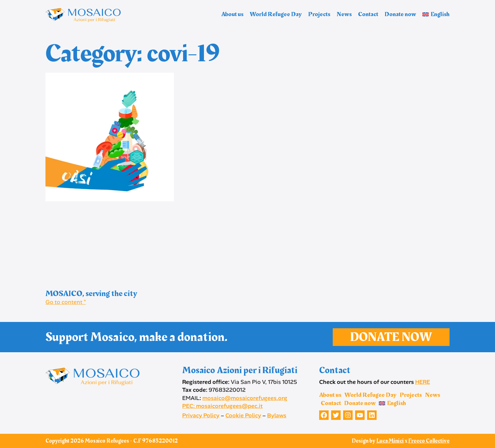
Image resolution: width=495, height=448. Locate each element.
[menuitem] (436, 14)
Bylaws (277, 415)
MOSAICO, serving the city (91, 294)
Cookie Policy (243, 415)
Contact (368, 14)
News (344, 14)
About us (232, 14)
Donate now (400, 14)
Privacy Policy (201, 415)
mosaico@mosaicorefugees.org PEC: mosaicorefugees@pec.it (235, 402)
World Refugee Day (276, 14)
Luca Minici (390, 441)
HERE (423, 382)
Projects (319, 14)
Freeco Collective (429, 441)
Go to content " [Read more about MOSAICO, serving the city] (66, 302)
